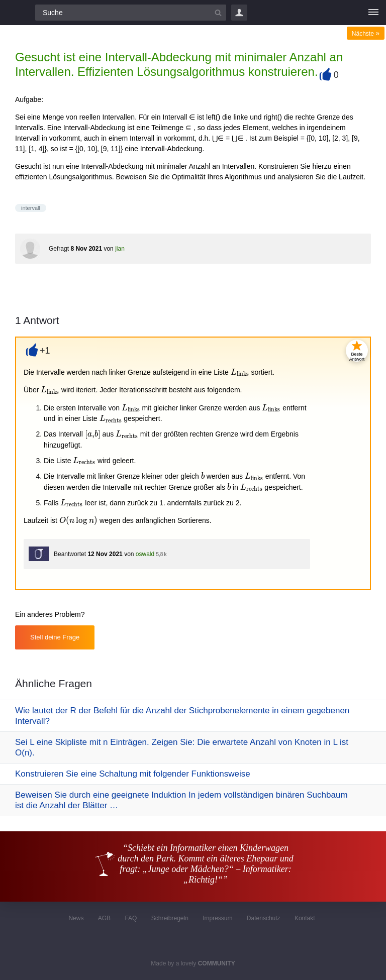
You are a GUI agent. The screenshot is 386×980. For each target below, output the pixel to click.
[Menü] (373, 13)
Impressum (217, 918)
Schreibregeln (170, 918)
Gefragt (59, 249)
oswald (145, 554)
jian (120, 249)
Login (239, 13)
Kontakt (305, 918)
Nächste (366, 34)
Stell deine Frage (55, 637)
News (76, 918)
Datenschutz (264, 918)
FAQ (131, 918)
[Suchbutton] (218, 13)
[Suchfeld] (131, 13)
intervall (31, 208)
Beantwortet (70, 554)
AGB (104, 918)
